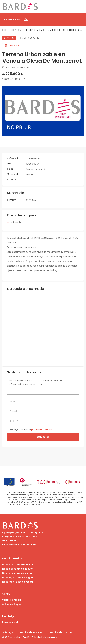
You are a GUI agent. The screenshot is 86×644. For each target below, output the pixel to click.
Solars (15, 30)
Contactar (43, 437)
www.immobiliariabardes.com (19, 545)
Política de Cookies (61, 632)
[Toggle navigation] (82, 6)
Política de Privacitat (32, 632)
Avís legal (8, 632)
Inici (5, 30)
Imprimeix (12, 45)
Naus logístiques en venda (17, 582)
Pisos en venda (11, 622)
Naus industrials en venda (17, 573)
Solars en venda (12, 600)
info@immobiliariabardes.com (20, 537)
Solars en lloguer (12, 604)
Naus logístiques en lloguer (18, 577)
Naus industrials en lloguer (17, 569)
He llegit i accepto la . (31, 429)
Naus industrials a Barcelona (19, 564)
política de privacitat (42, 429)
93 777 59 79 (9, 541)
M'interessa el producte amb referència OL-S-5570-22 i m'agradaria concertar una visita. (43, 386)
